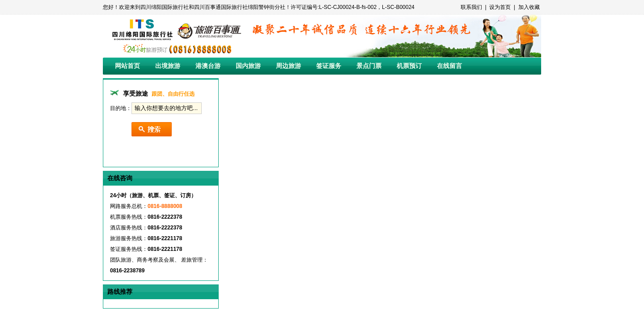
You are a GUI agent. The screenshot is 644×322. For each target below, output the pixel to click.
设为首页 (500, 7)
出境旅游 (168, 66)
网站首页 (127, 66)
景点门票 (369, 66)
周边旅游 (288, 66)
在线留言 (449, 66)
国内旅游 (248, 66)
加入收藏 (529, 7)
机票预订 (409, 66)
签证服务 (329, 66)
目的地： (121, 108)
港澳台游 (208, 66)
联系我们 (471, 7)
